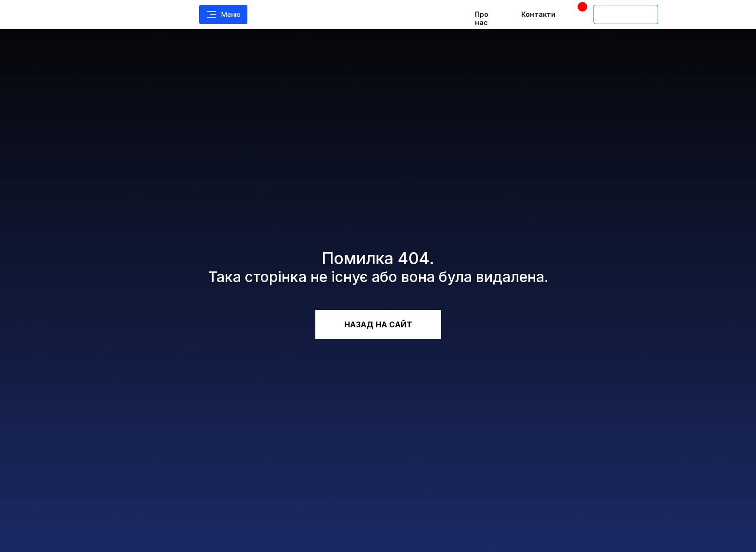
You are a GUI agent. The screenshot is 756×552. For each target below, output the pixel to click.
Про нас (482, 18)
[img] (130, 14)
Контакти (538, 14)
